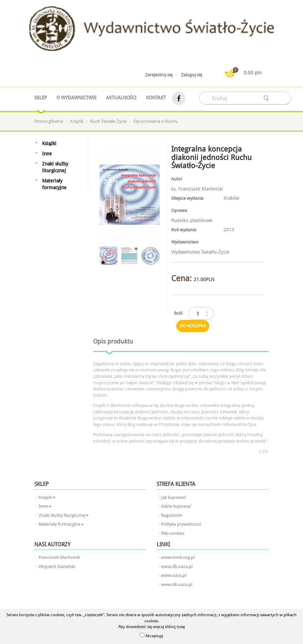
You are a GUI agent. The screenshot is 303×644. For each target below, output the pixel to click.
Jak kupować (173, 497)
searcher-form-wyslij (267, 98)
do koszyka (193, 326)
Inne (47, 154)
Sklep (41, 98)
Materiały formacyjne (54, 184)
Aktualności (121, 98)
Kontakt (156, 98)
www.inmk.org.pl (178, 557)
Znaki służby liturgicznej (55, 167)
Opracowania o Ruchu (156, 121)
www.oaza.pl (174, 575)
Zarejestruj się (159, 75)
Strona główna (49, 121)
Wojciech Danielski (57, 567)
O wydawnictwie (76, 98)
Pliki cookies (173, 533)
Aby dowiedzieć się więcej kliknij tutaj (151, 627)
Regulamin (172, 515)
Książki (77, 121)
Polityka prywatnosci (181, 524)
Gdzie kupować (176, 506)
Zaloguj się (192, 75)
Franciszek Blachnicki (59, 557)
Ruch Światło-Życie (108, 121)
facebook (179, 99)
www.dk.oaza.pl (177, 584)
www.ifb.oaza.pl (177, 567)
